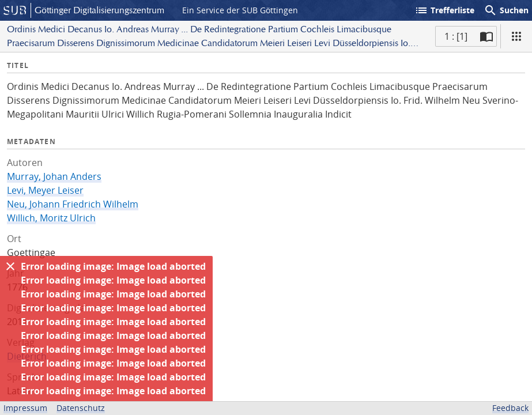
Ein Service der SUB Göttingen (240, 10)
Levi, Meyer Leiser (45, 190)
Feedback (510, 408)
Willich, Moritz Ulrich (51, 218)
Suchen (506, 10)
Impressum (25, 408)
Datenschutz (81, 408)
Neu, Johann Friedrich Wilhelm (73, 204)
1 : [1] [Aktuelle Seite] (456, 36)
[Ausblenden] (10, 266)
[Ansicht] (516, 36)
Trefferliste (444, 10)
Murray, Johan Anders (54, 176)
